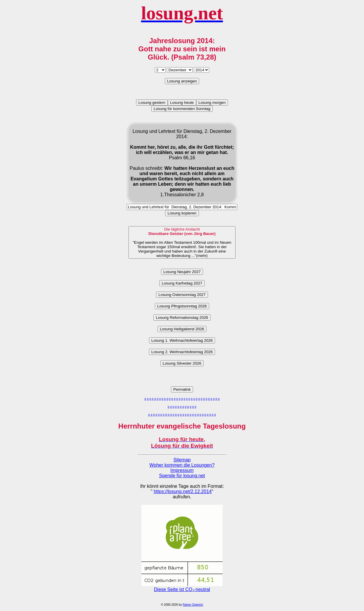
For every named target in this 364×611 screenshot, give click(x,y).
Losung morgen (212, 103)
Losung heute (182, 103)
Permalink (182, 389)
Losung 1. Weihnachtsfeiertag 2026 (182, 340)
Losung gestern (152, 103)
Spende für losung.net (182, 476)
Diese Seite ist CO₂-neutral (182, 587)
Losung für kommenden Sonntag (182, 109)
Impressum (182, 470)
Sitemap (182, 460)
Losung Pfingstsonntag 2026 (182, 306)
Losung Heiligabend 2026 (182, 329)
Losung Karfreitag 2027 (182, 283)
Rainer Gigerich (193, 605)
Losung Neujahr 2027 (182, 272)
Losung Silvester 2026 (182, 363)
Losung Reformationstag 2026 (182, 318)
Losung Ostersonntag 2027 (182, 295)
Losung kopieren (182, 213)
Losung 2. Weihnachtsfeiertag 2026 (182, 352)
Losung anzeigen (182, 81)
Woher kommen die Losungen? (182, 465)
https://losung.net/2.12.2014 (183, 491)
